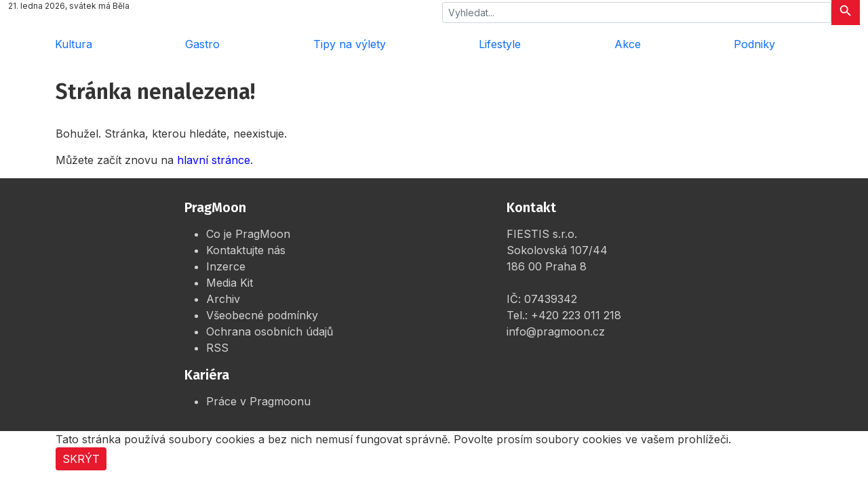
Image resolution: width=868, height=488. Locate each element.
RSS (217, 348)
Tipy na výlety (350, 44)
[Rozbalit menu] (841, 44)
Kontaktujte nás (246, 250)
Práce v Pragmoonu (258, 401)
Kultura (74, 44)
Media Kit (230, 283)
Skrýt (81, 459)
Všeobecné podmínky (262, 315)
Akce (628, 44)
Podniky (754, 44)
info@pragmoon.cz (556, 331)
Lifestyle (500, 44)
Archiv (223, 299)
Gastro (202, 44)
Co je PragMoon (248, 234)
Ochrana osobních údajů (270, 331)
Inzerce (226, 266)
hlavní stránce (214, 160)
